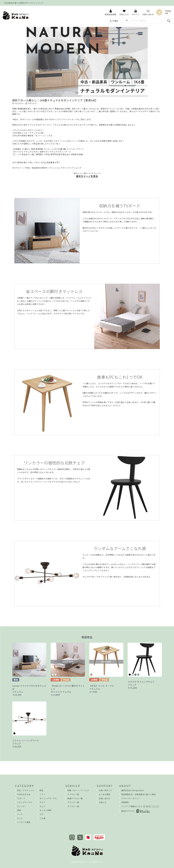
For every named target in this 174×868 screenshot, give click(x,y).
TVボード (21, 798)
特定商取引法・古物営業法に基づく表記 (138, 794)
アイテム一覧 (73, 794)
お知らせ (102, 802)
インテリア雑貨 (24, 822)
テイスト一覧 (73, 806)
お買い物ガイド (105, 790)
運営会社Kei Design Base (132, 790)
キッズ (20, 818)
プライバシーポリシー (131, 798)
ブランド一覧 (73, 802)
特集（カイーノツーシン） (79, 790)
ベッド (20, 814)
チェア (42, 806)
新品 (41, 790)
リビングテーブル (25, 802)
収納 (19, 810)
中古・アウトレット (26, 790)
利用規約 (125, 802)
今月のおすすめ (24, 794)
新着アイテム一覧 (75, 798)
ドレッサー (22, 806)
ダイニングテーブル (48, 798)
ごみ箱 (42, 818)
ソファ (42, 794)
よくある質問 (104, 794)
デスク (42, 802)
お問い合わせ (104, 798)
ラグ (41, 814)
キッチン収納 (45, 810)
